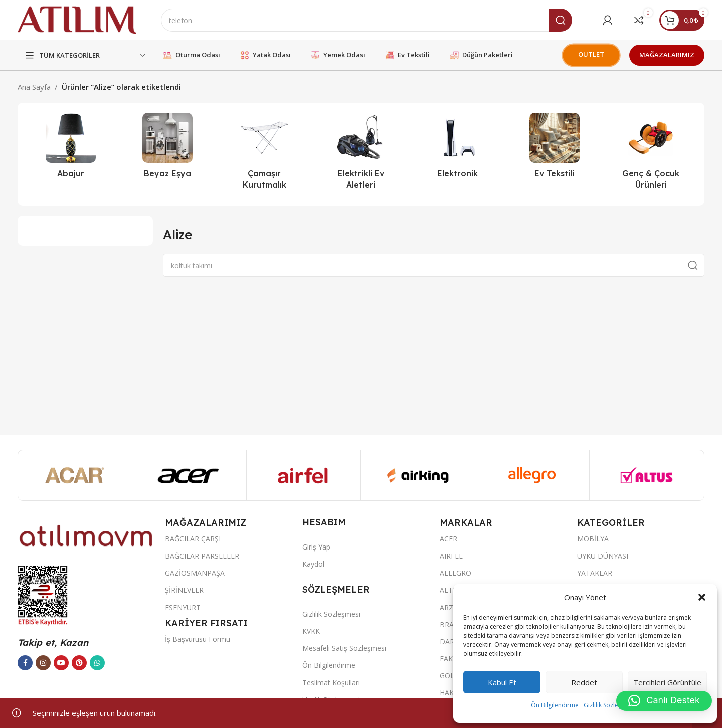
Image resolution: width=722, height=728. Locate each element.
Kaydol (313, 564)
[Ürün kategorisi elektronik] (458, 148)
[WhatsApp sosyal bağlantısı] (97, 663)
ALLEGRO (456, 573)
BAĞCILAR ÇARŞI (193, 539)
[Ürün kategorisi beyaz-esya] (168, 148)
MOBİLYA (593, 539)
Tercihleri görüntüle (667, 682)
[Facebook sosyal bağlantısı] (25, 663)
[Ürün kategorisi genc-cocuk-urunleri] (651, 154)
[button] (702, 597)
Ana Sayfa (34, 87)
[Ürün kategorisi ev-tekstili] (554, 148)
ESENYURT (183, 607)
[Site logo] (77, 19)
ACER (448, 539)
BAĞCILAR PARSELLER (202, 556)
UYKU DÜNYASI (603, 556)
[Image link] (86, 535)
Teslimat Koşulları (331, 683)
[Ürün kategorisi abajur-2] (71, 148)
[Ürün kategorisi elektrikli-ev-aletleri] (361, 154)
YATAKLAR (595, 573)
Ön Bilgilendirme (555, 705)
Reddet (584, 682)
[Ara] (367, 20)
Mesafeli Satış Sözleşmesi (344, 648)
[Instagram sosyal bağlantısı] (43, 663)
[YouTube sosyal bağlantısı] (61, 663)
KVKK (311, 631)
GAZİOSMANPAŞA (195, 573)
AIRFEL (451, 556)
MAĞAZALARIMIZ (667, 55)
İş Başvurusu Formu (198, 639)
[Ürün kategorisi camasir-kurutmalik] (264, 154)
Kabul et (502, 682)
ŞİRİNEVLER (184, 590)
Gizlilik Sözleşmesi (609, 705)
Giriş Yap (316, 547)
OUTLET (591, 54)
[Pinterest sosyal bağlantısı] (79, 663)
